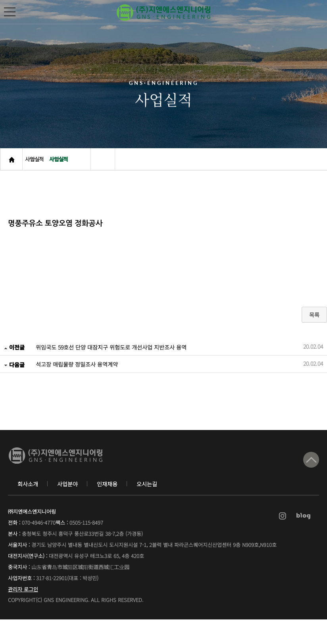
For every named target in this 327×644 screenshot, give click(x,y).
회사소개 (28, 508)
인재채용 (107, 508)
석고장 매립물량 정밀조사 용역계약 (77, 383)
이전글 (14, 366)
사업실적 (40, 170)
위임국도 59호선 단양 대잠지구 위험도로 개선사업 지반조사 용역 (111, 366)
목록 (314, 333)
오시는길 (147, 508)
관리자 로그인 (23, 614)
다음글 (14, 383)
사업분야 (67, 508)
